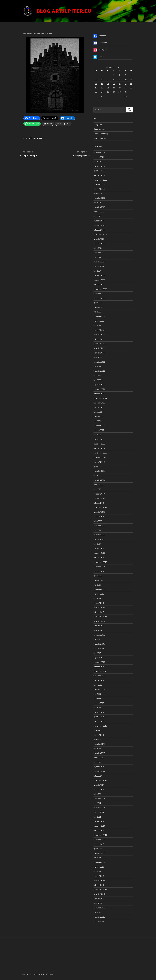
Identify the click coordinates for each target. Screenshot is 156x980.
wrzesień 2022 (99, 348)
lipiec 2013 (98, 849)
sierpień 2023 (99, 298)
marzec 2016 (99, 703)
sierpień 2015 (99, 735)
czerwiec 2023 (99, 307)
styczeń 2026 (99, 166)
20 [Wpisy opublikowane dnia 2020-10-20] (102, 88)
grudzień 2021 (99, 389)
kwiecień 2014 (99, 808)
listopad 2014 (99, 776)
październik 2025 (100, 180)
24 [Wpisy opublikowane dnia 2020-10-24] (126, 88)
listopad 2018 (99, 557)
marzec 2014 (99, 812)
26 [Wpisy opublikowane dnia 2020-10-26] (96, 92)
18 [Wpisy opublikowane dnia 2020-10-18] (131, 84)
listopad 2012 (99, 885)
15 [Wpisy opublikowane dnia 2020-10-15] (114, 84)
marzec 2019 (99, 539)
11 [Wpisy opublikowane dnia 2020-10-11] (131, 79)
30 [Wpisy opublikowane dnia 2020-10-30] (120, 92)
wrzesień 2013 (99, 840)
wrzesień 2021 (99, 403)
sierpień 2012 (99, 899)
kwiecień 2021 (99, 426)
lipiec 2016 (98, 685)
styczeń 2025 (99, 221)
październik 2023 (100, 289)
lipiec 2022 (98, 357)
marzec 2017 (99, 648)
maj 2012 (97, 912)
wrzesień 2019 (99, 512)
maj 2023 (97, 312)
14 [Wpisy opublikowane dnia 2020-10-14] (108, 84)
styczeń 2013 (99, 876)
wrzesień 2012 (99, 894)
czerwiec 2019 (99, 526)
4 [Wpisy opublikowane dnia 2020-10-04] (131, 75)
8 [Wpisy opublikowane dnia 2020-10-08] (114, 79)
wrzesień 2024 (99, 239)
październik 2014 (100, 780)
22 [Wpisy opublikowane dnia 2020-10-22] (114, 88)
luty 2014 (97, 817)
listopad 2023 (99, 285)
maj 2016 (97, 694)
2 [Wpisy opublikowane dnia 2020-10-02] (120, 75)
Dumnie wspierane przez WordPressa (37, 974)
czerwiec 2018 (99, 580)
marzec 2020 (99, 485)
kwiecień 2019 (99, 535)
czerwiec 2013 (99, 853)
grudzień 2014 (99, 771)
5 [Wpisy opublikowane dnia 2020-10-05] (96, 79)
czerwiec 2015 (99, 744)
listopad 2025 (99, 175)
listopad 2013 (99, 831)
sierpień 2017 (99, 626)
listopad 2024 (99, 230)
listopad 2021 (99, 394)
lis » (125, 96)
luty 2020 (97, 489)
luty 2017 (97, 653)
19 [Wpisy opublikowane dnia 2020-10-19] (96, 88)
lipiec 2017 (98, 630)
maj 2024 (97, 257)
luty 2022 (97, 380)
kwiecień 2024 (99, 262)
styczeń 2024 (99, 275)
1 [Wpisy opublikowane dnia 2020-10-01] (114, 75)
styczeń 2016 (99, 712)
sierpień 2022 (99, 353)
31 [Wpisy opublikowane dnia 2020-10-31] (126, 92)
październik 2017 (100, 617)
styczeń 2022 (99, 385)
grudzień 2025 (99, 171)
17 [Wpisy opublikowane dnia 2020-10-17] (126, 84)
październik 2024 (100, 235)
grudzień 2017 (99, 608)
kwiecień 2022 (99, 371)
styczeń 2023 (99, 330)
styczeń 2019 (99, 548)
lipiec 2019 (98, 521)
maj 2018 (97, 585)
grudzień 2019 (99, 498)
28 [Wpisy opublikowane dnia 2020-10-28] (108, 92)
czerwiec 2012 (99, 908)
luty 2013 (97, 871)
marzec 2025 (99, 212)
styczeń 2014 (99, 821)
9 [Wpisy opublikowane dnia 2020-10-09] (120, 79)
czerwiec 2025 (99, 198)
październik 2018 (100, 562)
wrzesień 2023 (99, 294)
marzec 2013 (99, 867)
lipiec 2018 (98, 576)
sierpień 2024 (99, 244)
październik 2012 (100, 890)
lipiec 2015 (98, 740)
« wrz (101, 96)
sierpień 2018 (99, 571)
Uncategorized (34, 138)
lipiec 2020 (98, 467)
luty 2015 (97, 762)
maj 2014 (97, 803)
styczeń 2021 (99, 439)
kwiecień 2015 (99, 753)
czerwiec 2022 (99, 362)
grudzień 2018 (99, 553)
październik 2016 (100, 671)
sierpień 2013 (99, 844)
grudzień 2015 (99, 717)
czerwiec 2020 (100, 471)
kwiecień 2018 (99, 589)
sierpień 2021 (99, 407)
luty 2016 (97, 708)
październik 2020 (100, 453)
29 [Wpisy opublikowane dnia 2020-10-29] (114, 92)
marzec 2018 (99, 594)
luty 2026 (97, 162)
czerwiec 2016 (99, 689)
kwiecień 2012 (99, 917)
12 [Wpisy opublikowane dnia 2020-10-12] (96, 84)
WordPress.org (100, 138)
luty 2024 (97, 271)
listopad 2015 (99, 721)
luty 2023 (97, 325)
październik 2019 (100, 507)
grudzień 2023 (99, 280)
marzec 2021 (99, 430)
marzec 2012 (99, 922)
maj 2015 (97, 749)
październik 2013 (100, 835)
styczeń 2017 (99, 658)
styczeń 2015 (99, 767)
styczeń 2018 (99, 603)
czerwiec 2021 (99, 416)
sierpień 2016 (99, 680)
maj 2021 (97, 421)
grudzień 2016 (99, 662)
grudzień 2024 (99, 225)
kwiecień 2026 (99, 153)
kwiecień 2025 (99, 207)
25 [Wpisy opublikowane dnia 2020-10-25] (131, 88)
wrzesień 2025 (99, 184)
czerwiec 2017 (99, 635)
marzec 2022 (99, 376)
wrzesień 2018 (99, 567)
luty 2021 (97, 435)
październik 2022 (100, 344)
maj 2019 (97, 530)
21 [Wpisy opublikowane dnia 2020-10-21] (108, 88)
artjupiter (47, 34)
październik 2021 (100, 398)
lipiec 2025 (98, 194)
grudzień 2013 (99, 826)
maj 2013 (97, 858)
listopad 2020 (99, 448)
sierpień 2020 (99, 462)
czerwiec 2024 (99, 253)
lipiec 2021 (98, 412)
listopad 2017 (99, 612)
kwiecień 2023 (99, 316)
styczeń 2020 (99, 494)
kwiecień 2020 (99, 480)
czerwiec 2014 (99, 799)
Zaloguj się (98, 125)
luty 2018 (97, 598)
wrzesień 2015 (99, 730)
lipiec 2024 (98, 248)
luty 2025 (97, 216)
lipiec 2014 (98, 794)
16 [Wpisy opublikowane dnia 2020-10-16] (120, 84)
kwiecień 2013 (99, 862)
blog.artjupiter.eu (64, 11)
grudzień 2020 (99, 444)
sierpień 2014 (99, 790)
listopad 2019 (99, 503)
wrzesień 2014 (99, 785)
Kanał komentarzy (101, 134)
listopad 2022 (99, 339)
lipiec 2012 (98, 903)
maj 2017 (97, 639)
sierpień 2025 (99, 189)
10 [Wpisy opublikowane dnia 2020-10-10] (126, 79)
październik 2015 (100, 726)
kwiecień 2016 (99, 698)
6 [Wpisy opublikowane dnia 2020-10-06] (102, 79)
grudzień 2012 (99, 881)
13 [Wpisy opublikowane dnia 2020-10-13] (102, 84)
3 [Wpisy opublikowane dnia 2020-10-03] (126, 75)
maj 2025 (97, 203)
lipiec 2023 (98, 303)
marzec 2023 (99, 321)
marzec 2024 (99, 266)
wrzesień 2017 (99, 621)
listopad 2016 (99, 667)
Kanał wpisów (99, 129)
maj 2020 (97, 476)
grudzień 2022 (99, 335)
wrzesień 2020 (100, 457)
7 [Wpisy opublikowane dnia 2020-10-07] (108, 79)
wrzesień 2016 (99, 676)
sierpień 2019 (99, 517)
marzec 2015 (99, 758)
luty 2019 (97, 544)
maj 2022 (97, 366)
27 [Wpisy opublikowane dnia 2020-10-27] (102, 92)
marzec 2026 (99, 157)
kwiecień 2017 (99, 644)
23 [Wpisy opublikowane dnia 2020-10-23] (120, 88)
